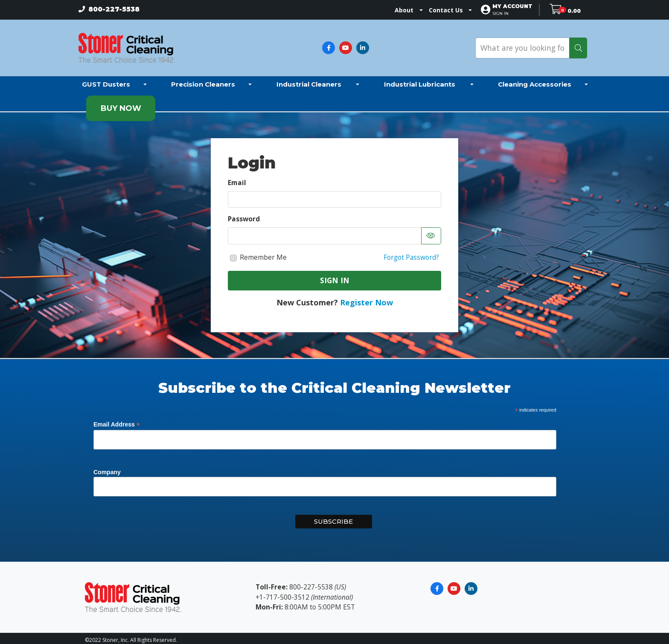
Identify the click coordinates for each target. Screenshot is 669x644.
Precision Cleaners (203, 80)
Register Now (366, 299)
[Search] (578, 46)
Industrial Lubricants (420, 80)
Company (107, 468)
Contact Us (450, 10)
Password (244, 215)
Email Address (117, 421)
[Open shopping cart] (558, 10)
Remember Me (263, 254)
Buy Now (121, 105)
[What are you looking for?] (522, 46)
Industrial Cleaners (310, 80)
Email (237, 179)
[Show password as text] (431, 232)
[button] (516, 10)
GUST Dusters (106, 80)
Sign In (335, 276)
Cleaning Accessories (535, 80)
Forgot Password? (411, 254)
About (408, 10)
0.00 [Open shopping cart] (574, 10)
